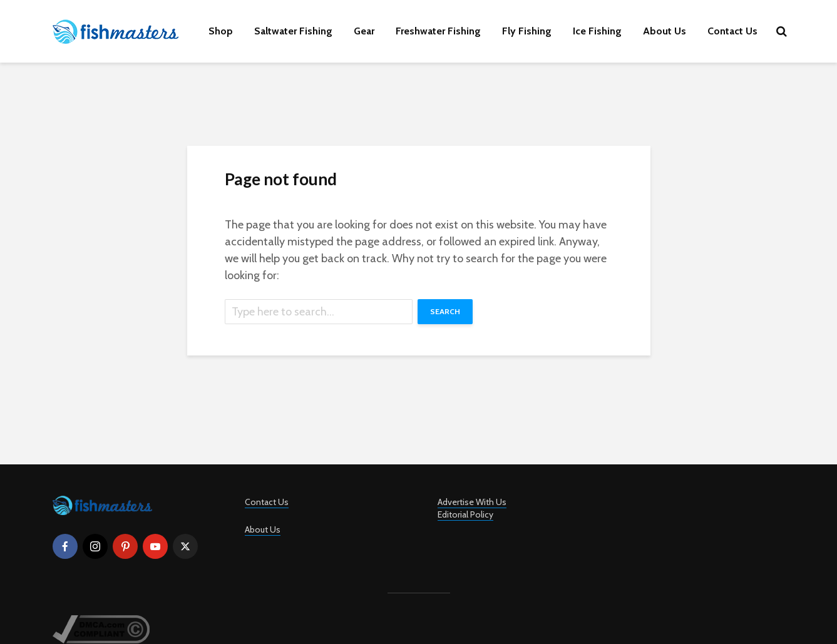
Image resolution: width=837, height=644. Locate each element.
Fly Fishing (527, 31)
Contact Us (732, 31)
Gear (364, 31)
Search (445, 311)
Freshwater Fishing (438, 31)
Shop (221, 31)
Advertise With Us (472, 502)
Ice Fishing (597, 31)
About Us (665, 31)
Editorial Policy (465, 514)
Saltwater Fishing (293, 31)
